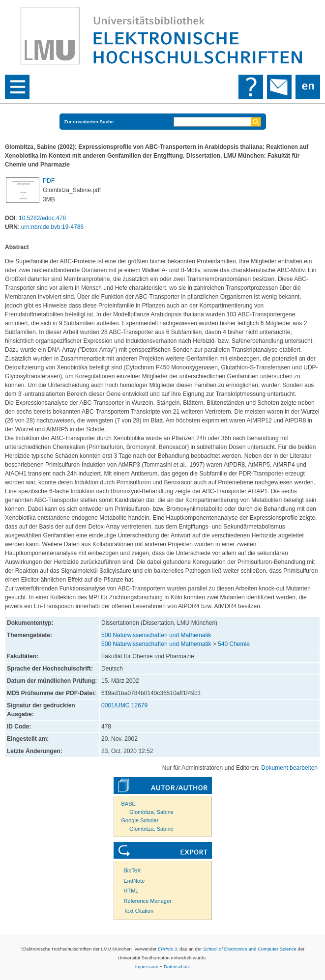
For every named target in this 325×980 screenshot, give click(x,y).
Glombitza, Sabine (151, 812)
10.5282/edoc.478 (42, 218)
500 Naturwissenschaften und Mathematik (156, 635)
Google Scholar (140, 820)
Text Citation (139, 911)
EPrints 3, (168, 949)
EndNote (134, 881)
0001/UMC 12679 (124, 705)
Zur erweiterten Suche (89, 122)
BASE (129, 804)
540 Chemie (234, 644)
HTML (131, 891)
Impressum (147, 966)
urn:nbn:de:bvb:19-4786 (52, 227)
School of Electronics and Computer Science (250, 949)
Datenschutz (177, 966)
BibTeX (133, 870)
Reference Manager (148, 901)
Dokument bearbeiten (289, 768)
